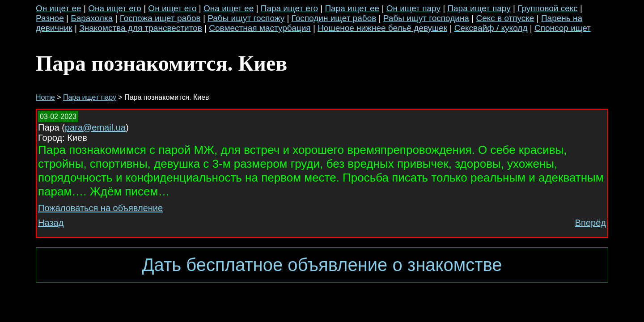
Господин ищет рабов (334, 18)
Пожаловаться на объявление (100, 208)
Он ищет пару (413, 8)
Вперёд (591, 223)
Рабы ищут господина (426, 18)
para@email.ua (95, 127)
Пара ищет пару (479, 8)
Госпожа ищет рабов (160, 18)
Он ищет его (172, 8)
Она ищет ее (229, 8)
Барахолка (92, 18)
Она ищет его (115, 8)
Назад (51, 223)
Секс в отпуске (505, 18)
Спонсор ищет (563, 28)
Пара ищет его (289, 8)
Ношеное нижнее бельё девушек (382, 28)
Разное (50, 18)
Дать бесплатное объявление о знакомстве (322, 265)
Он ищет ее (59, 8)
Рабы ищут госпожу (246, 18)
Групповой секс (548, 8)
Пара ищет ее (352, 8)
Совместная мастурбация (260, 28)
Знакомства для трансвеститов (141, 28)
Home (45, 97)
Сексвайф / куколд (491, 28)
